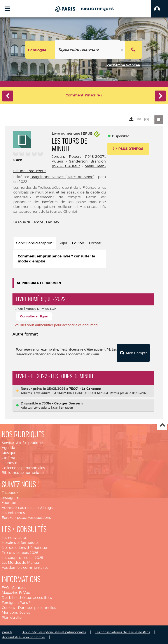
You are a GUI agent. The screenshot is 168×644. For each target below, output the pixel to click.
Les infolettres (13, 513)
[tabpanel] (60, 259)
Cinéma (8, 458)
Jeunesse (9, 463)
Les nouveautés (15, 537)
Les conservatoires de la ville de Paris (123, 632)
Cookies (8, 607)
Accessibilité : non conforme (23, 637)
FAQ (5, 587)
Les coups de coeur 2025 (22, 558)
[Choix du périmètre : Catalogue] (40, 50)
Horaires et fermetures (20, 542)
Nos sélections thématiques (25, 547)
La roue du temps (28, 222)
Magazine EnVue (16, 592)
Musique (9, 453)
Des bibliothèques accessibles (27, 597)
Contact (19, 587)
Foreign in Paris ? (16, 602)
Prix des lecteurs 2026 (20, 552)
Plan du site (12, 617)
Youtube (9, 503)
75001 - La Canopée (85, 388)
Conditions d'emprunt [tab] (35, 243)
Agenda (8, 448)
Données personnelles (37, 607)
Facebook (10, 492)
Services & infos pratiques (23, 443)
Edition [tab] (78, 243)
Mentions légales (16, 612)
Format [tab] (95, 243)
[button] (160, 9)
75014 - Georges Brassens (62, 403)
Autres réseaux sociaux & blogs (27, 508)
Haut (162, 425)
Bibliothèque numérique (23, 472)
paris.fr (7, 632)
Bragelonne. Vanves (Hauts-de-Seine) (62, 177)
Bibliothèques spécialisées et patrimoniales (54, 632)
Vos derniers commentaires (25, 567)
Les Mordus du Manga (20, 562)
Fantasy (52, 222)
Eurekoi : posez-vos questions (26, 517)
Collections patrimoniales (23, 467)
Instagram (10, 498)
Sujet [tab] (63, 243)
